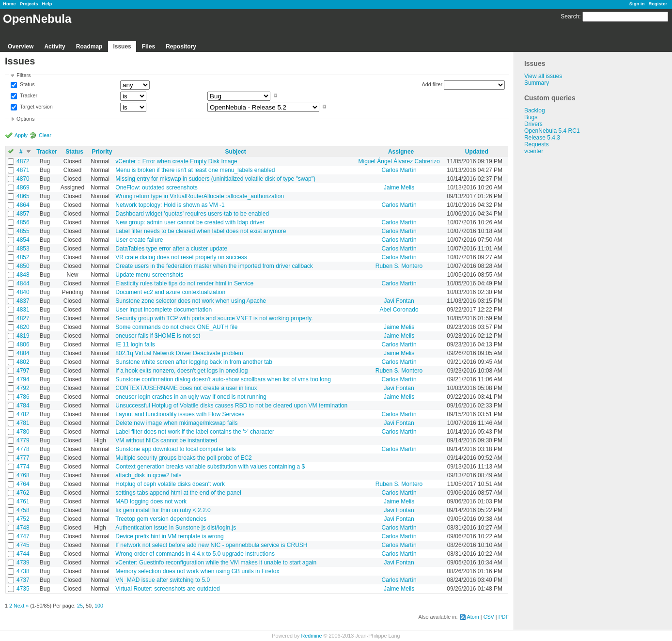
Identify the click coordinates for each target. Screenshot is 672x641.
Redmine (311, 636)
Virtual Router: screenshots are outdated (167, 589)
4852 (23, 257)
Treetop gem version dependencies (161, 519)
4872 (23, 161)
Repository (181, 47)
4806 (23, 344)
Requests (537, 144)
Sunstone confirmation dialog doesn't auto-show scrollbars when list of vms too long (223, 379)
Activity (55, 47)
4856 (23, 222)
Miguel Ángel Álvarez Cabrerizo (399, 161)
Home (9, 4)
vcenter (534, 151)
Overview (21, 47)
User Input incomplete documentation (164, 310)
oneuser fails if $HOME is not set (158, 336)
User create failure (139, 240)
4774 (23, 467)
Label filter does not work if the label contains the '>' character (195, 432)
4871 (23, 170)
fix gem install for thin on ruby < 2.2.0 (163, 510)
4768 (23, 475)
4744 (23, 554)
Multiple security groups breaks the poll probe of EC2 (183, 458)
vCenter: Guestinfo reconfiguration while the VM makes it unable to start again (216, 563)
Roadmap (89, 47)
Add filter (432, 84)
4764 (23, 484)
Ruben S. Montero (399, 266)
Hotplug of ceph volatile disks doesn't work (170, 484)
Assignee (401, 152)
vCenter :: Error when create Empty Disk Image (176, 161)
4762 (23, 493)
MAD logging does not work (151, 501)
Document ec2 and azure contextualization (170, 292)
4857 (23, 214)
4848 (23, 275)
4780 (23, 432)
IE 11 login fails (135, 344)
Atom (473, 617)
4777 (23, 458)
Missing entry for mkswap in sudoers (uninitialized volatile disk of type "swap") (215, 179)
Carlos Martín (399, 170)
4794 (23, 379)
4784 (23, 406)
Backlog (535, 110)
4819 (23, 336)
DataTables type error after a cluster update (171, 249)
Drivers (533, 124)
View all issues (543, 76)
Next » (21, 606)
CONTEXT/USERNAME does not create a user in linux (186, 388)
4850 (23, 266)
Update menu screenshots (149, 275)
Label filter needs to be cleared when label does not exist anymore (201, 231)
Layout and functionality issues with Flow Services (180, 414)
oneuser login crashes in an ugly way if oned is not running (191, 397)
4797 (23, 371)
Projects (29, 4)
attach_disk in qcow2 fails (148, 475)
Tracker (28, 95)
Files (148, 47)
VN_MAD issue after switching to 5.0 (163, 580)
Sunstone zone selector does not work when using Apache (191, 301)
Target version (36, 107)
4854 (23, 240)
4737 (23, 580)
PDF (504, 617)
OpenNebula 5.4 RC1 (552, 131)
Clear (45, 135)
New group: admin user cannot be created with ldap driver (190, 222)
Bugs (531, 117)
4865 (23, 196)
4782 (23, 414)
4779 (23, 440)
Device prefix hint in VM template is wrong (169, 536)
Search (570, 16)
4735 (23, 589)
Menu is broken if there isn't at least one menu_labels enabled (195, 170)
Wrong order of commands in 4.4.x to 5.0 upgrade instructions (195, 554)
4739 (23, 563)
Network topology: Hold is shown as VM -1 (170, 205)
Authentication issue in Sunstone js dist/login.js (176, 528)
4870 (23, 179)
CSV (489, 617)
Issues (122, 47)
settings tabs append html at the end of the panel (178, 493)
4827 (23, 318)
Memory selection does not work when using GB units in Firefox (197, 571)
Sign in (637, 4)
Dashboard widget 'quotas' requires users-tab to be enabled (192, 214)
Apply (21, 135)
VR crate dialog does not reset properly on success (181, 257)
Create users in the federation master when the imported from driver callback (214, 266)
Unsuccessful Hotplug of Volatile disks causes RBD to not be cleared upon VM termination (231, 406)
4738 (23, 571)
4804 (23, 353)
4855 (23, 231)
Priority (102, 152)
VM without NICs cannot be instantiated (166, 440)
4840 (23, 292)
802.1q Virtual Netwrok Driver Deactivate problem (179, 353)
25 (80, 606)
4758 (23, 510)
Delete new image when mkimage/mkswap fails (176, 423)
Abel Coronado (399, 310)
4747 (23, 536)
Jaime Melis (399, 188)
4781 (23, 423)
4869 (23, 188)
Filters (23, 75)
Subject (235, 152)
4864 (23, 205)
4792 (23, 388)
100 (99, 606)
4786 (23, 397)
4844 (23, 283)
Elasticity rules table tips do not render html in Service (184, 283)
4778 (23, 449)
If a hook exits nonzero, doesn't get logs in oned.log (181, 371)
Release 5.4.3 (542, 138)
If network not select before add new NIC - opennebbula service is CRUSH (211, 545)
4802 (23, 362)
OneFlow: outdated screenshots (156, 188)
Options (25, 119)
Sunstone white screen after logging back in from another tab (194, 362)
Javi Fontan (399, 301)
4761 (23, 501)
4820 (23, 327)
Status (27, 85)
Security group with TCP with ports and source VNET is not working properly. (214, 318)
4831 (23, 310)
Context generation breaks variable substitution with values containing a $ (210, 467)
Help (47, 4)
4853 (23, 249)
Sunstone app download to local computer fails (175, 449)
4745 (23, 545)
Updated (477, 152)
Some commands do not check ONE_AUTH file (176, 327)
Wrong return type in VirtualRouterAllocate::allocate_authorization (200, 196)
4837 (23, 301)
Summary (537, 83)
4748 (23, 528)
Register (658, 4)
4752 (23, 519)
